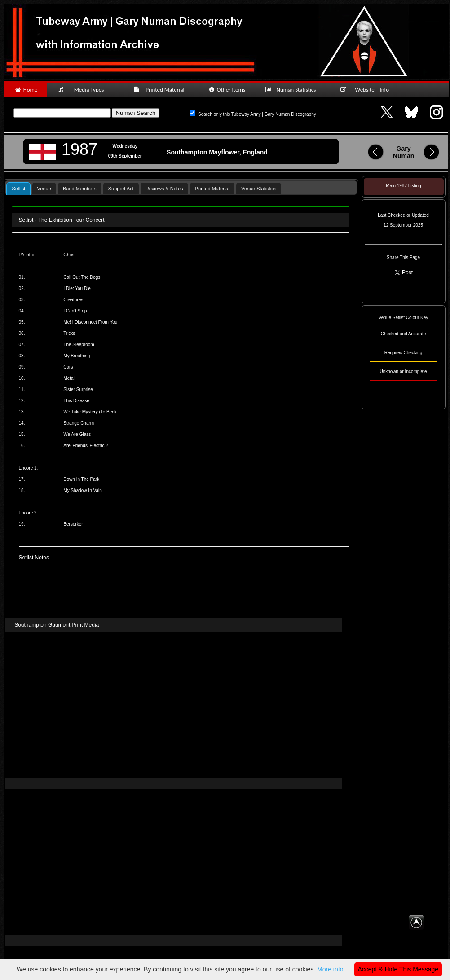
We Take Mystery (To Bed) (90, 412)
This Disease (76, 401)
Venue (44, 189)
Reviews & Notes (164, 189)
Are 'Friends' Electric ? (86, 446)
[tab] (18, 188)
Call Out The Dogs (82, 277)
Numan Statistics (292, 90)
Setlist (18, 189)
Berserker (73, 524)
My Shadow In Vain (82, 490)
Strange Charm (79, 423)
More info (330, 969)
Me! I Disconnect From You (90, 322)
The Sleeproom (79, 345)
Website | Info (368, 90)
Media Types (85, 90)
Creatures (73, 300)
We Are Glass (77, 434)
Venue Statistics (259, 189)
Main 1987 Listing (403, 186)
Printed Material (161, 90)
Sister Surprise (78, 389)
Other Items (227, 90)
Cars (68, 367)
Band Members (80, 189)
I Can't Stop (75, 311)
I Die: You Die (77, 288)
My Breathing (77, 356)
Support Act (121, 189)
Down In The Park (81, 479)
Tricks (69, 333)
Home (26, 90)
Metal (69, 378)
